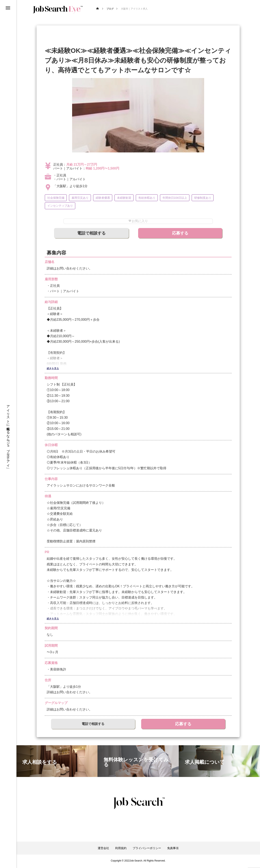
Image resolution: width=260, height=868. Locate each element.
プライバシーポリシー (147, 849)
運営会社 (103, 849)
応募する (180, 234)
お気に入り (138, 222)
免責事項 (173, 849)
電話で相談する (91, 234)
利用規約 (121, 849)
